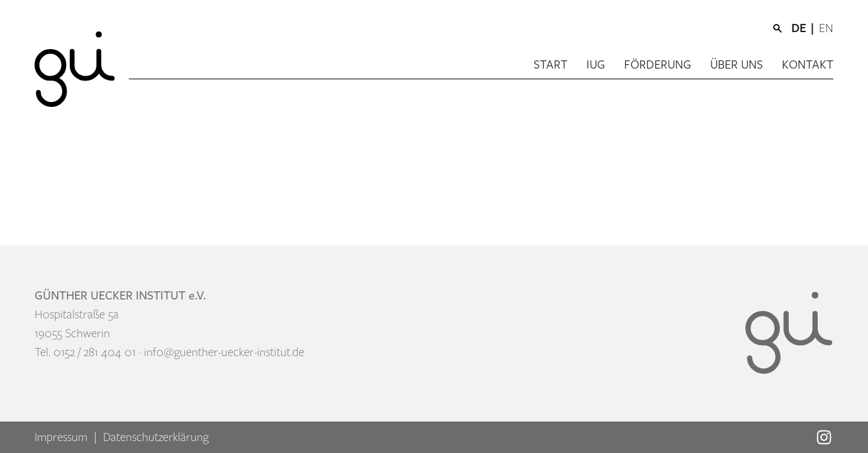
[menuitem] (805, 28)
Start (551, 65)
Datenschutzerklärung (156, 437)
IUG (596, 65)
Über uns (737, 65)
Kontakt (808, 65)
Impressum (61, 437)
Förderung (658, 65)
